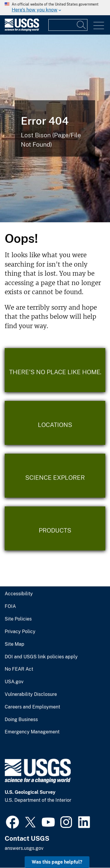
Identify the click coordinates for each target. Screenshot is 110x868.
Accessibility (19, 594)
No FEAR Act (19, 669)
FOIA (10, 606)
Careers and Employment (32, 707)
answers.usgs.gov (24, 848)
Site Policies (18, 619)
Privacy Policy (20, 632)
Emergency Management (32, 732)
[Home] (22, 30)
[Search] (82, 25)
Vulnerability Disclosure (31, 694)
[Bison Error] (55, 128)
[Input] (68, 25)
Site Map (15, 644)
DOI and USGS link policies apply (41, 657)
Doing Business (21, 720)
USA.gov (14, 682)
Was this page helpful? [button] (57, 862)
